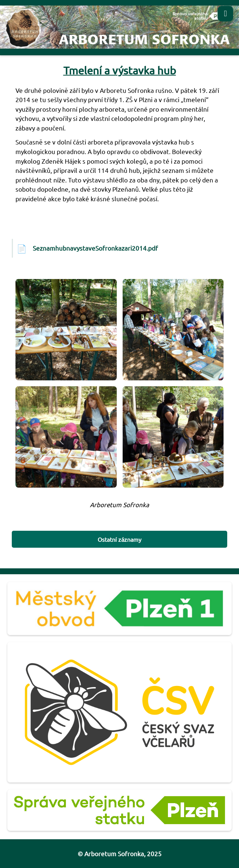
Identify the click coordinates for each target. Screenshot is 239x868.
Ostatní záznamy (119, 539)
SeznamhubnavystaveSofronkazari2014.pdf (95, 248)
